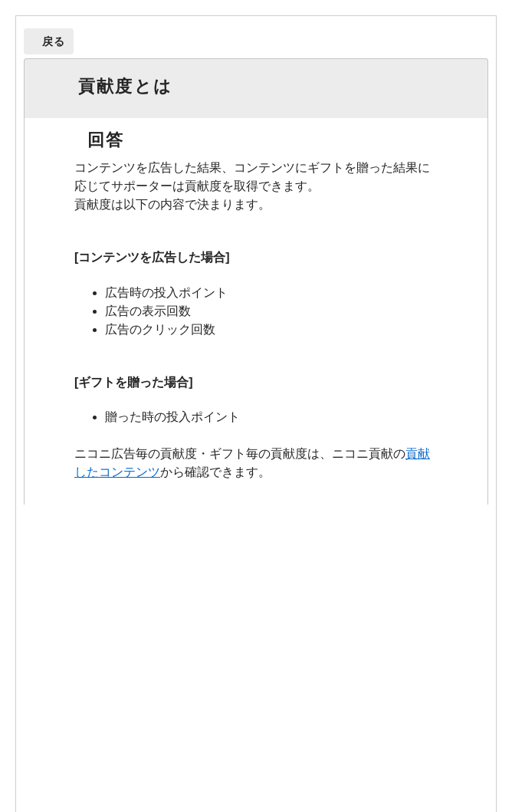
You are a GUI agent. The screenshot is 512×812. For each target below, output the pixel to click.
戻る (54, 41)
